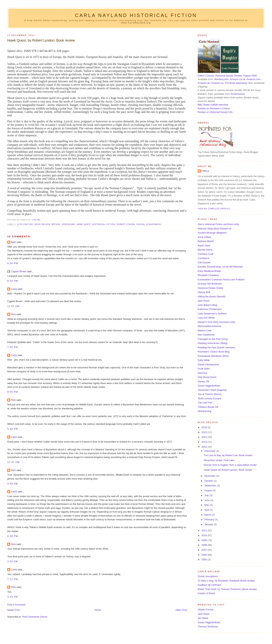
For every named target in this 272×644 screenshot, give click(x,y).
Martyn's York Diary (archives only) (216, 322)
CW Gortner (204, 263)
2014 (204, 437)
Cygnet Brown (19, 271)
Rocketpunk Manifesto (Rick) (213, 356)
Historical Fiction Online (211, 288)
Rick (13, 314)
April (207, 510)
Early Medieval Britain (209, 271)
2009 (204, 540)
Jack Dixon (204, 301)
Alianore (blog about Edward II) (214, 229)
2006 (204, 555)
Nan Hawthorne (206, 335)
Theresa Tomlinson (208, 627)
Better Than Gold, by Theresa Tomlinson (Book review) (227, 589)
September (211, 486)
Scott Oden (204, 369)
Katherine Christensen (210, 309)
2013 (204, 442)
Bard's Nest (204, 246)
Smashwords (238, 94)
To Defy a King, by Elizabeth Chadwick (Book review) (226, 581)
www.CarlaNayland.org (136, 23)
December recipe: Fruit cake (219, 460)
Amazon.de (204, 83)
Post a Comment (16, 605)
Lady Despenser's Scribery (212, 314)
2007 (204, 550)
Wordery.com (221, 79)
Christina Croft (206, 254)
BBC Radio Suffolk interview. (213, 105)
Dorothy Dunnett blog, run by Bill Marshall (220, 267)
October (209, 481)
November (210, 476)
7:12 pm (13, 579)
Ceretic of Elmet (206, 593)
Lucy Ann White (206, 318)
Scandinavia (154, 224)
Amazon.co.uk (238, 79)
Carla (14, 289)
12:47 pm (13, 462)
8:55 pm (13, 392)
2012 (204, 447)
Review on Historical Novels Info (215, 112)
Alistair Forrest (206, 610)
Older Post (181, 610)
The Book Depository (236, 83)
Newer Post (13, 610)
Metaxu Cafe (205, 330)
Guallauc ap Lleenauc (209, 585)
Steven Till (203, 381)
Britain (56, 224)
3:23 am (12, 597)
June (207, 500)
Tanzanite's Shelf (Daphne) (212, 390)
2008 (204, 545)
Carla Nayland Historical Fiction (136, 15)
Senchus (202, 373)
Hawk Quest (84, 224)
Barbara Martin (206, 241)
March (208, 515)
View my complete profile (214, 209)
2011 (204, 530)
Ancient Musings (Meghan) (212, 233)
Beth (13, 242)
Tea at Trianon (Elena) (210, 394)
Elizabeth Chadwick (208, 275)
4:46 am (12, 484)
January (209, 524)
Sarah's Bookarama (208, 364)
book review (42, 224)
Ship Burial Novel (207, 377)
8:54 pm (13, 281)
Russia (141, 224)
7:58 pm (13, 347)
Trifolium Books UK (208, 407)
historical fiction (104, 224)
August (209, 490)
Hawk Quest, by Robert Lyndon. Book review (41, 40)
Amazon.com (254, 79)
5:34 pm (13, 429)
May (207, 505)
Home (98, 610)
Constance (204, 258)
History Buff (204, 292)
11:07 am (13, 306)
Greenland (68, 224)
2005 (204, 560)
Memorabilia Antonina (209, 326)
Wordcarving (205, 411)
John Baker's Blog (207, 305)
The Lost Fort (205, 403)
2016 (204, 427)
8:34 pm (13, 263)
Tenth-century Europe (209, 398)
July (207, 495)
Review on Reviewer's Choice (214, 108)
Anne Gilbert (204, 237)
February (210, 519)
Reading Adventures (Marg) (213, 343)
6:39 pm (13, 536)
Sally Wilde (204, 360)
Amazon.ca (217, 83)
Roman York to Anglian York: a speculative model (230, 465)
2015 (204, 432)
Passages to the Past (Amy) (213, 339)
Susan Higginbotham (209, 386)
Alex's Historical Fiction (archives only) (218, 224)
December (210, 451)
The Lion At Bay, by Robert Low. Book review (228, 455)
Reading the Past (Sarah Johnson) (216, 347)
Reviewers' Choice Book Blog (214, 352)
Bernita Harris (205, 250)
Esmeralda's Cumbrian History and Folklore (221, 280)
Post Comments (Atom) (35, 617)
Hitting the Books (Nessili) (212, 297)
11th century (25, 224)
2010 (204, 535)
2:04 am (12, 561)
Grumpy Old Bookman (210, 284)
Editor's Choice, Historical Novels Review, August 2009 (227, 76)
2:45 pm (36, 220)
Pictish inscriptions (208, 576)
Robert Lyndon (126, 224)
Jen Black (203, 618)
